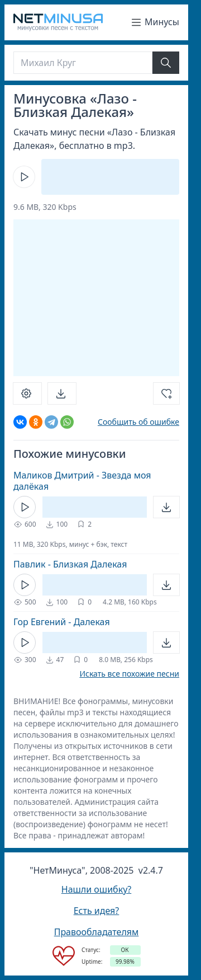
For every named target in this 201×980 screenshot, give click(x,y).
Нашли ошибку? (96, 889)
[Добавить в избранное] (166, 393)
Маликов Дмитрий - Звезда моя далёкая (82, 481)
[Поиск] (83, 63)
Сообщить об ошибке (138, 422)
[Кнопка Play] (24, 177)
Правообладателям (97, 932)
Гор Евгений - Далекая (62, 622)
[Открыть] (166, 507)
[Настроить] (27, 393)
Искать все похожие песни (129, 674)
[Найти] (166, 63)
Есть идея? (97, 911)
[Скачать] (62, 393)
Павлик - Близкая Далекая (70, 564)
